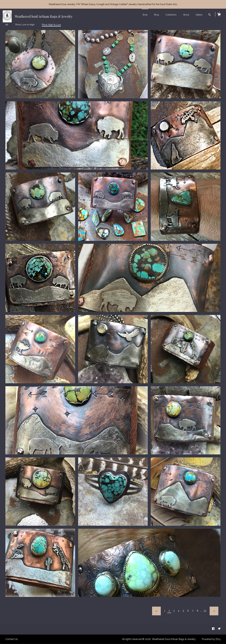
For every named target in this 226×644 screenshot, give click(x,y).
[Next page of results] (214, 611)
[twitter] (219, 629)
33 (205, 611)
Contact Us (12, 639)
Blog (156, 15)
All (7, 25)
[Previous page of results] (156, 611)
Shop (145, 15)
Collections (171, 15)
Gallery (199, 15)
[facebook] (214, 629)
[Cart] (219, 15)
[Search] (210, 15)
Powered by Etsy (211, 639)
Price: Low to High (25, 25)
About (186, 15)
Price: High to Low (51, 25)
